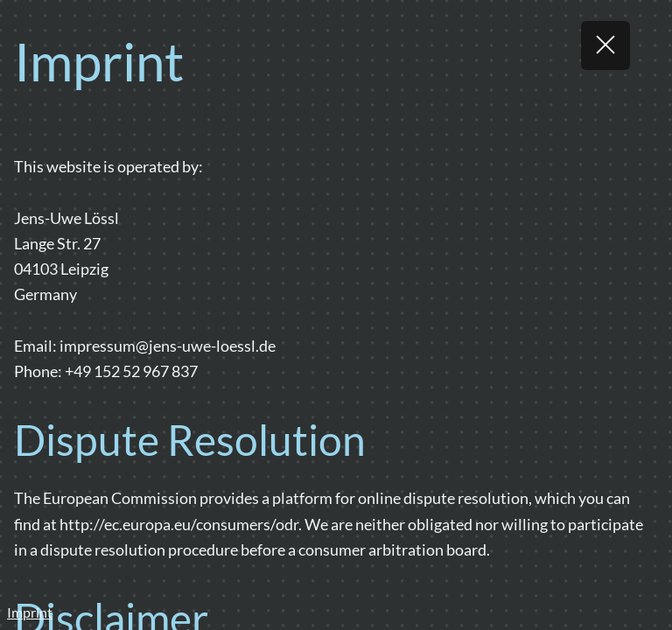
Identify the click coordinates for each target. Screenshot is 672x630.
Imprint (30, 612)
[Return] (605, 45)
